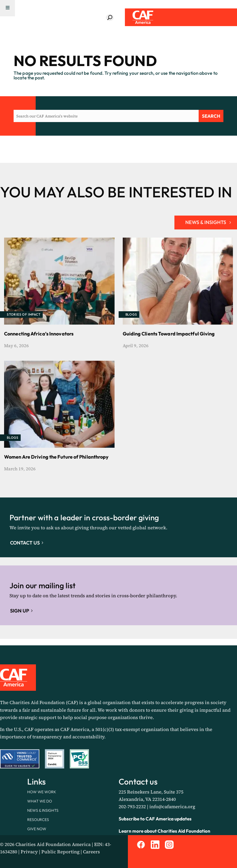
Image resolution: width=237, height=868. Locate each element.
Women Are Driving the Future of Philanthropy (56, 457)
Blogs (131, 314)
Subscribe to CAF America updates (155, 819)
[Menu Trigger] (7, 8)
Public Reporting (60, 852)
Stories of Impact (24, 314)
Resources (38, 820)
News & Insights (43, 810)
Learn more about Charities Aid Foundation (164, 831)
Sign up (20, 611)
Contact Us (25, 543)
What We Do (40, 801)
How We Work (42, 792)
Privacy (29, 852)
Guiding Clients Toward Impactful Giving (169, 334)
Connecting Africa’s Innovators (39, 334)
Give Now (37, 829)
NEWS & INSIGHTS (206, 222)
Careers (91, 852)
